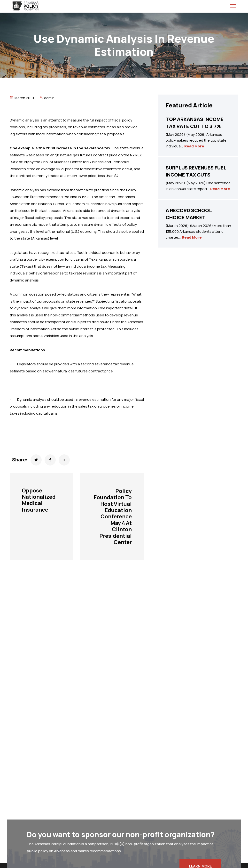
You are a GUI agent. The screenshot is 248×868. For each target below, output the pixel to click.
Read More (194, 146)
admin (49, 98)
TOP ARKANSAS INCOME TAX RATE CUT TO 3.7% (195, 123)
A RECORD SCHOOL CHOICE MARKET (189, 214)
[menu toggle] (233, 6)
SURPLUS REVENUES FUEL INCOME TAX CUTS (196, 171)
